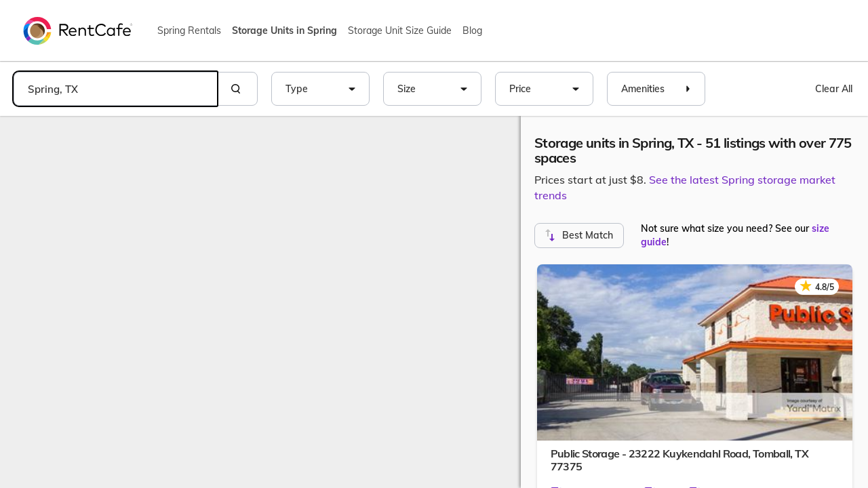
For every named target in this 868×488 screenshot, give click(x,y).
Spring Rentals (189, 30)
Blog (472, 30)
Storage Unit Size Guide (400, 30)
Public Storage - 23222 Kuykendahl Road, (679, 460)
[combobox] (115, 89)
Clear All (834, 89)
